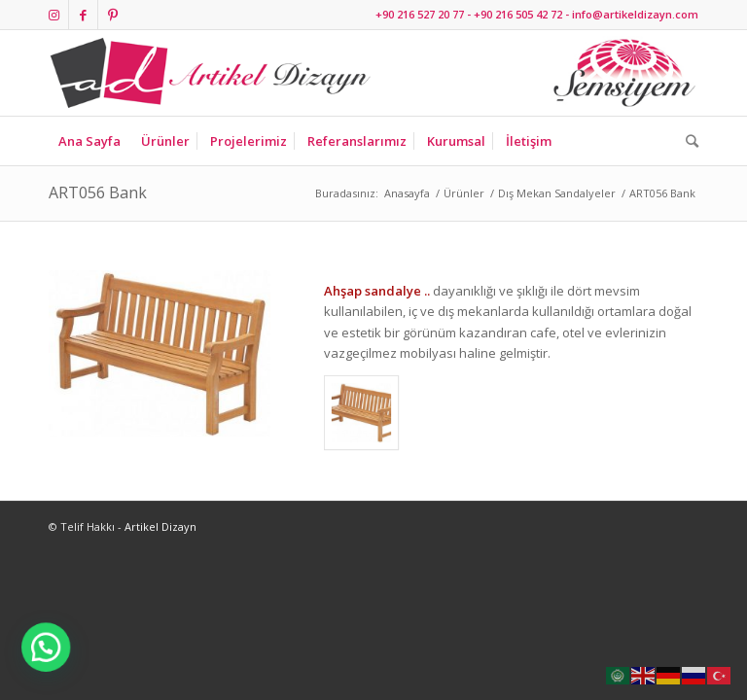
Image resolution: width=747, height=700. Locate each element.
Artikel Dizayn (160, 526)
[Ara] (687, 141)
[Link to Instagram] (54, 15)
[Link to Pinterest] (113, 15)
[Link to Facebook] (83, 15)
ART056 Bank (98, 192)
